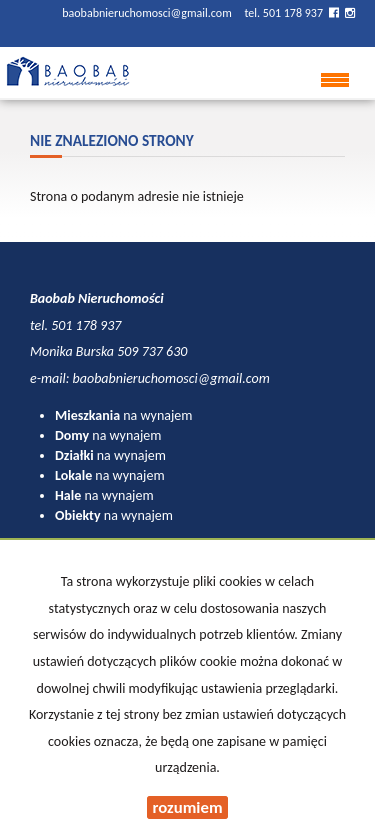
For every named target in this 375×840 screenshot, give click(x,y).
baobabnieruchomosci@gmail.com (148, 13)
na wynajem (123, 415)
